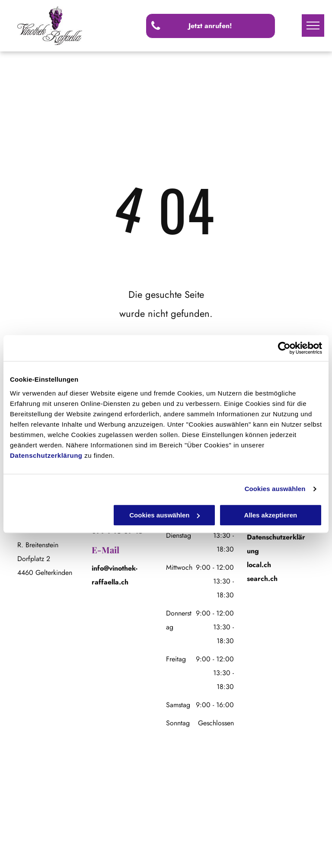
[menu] (313, 26)
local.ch (259, 565)
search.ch (262, 579)
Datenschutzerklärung (46, 455)
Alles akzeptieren (271, 515)
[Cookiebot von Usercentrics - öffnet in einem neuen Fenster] (284, 348)
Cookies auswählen (275, 489)
